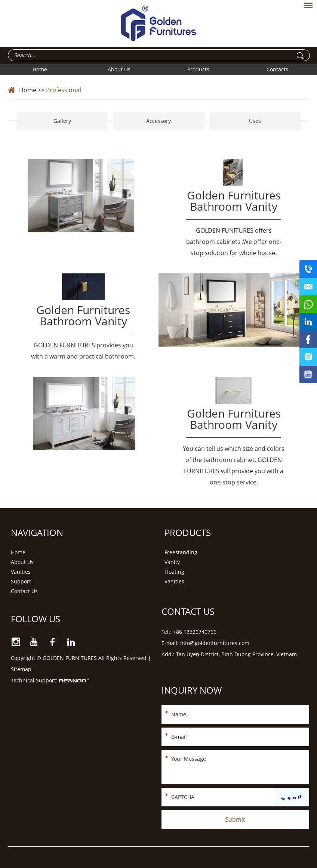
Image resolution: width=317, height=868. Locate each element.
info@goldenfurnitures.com (215, 643)
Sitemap (21, 669)
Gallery (62, 121)
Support (21, 581)
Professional (64, 90)
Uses (255, 121)
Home (40, 69)
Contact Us (24, 591)
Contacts (277, 69)
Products (198, 69)
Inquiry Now (192, 690)
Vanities (21, 572)
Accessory (158, 121)
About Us (119, 69)
